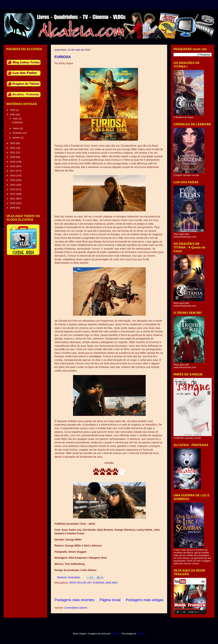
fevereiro (18, 133)
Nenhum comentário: (69, 577)
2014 (13, 185)
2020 (13, 157)
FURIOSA (63, 57)
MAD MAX (112, 583)
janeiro (17, 138)
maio (16, 119)
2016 (13, 176)
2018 (13, 166)
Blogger (141, 634)
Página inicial (110, 600)
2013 (13, 189)
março (17, 128)
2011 (13, 199)
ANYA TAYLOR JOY (80, 583)
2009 (13, 208)
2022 (13, 148)
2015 (13, 180)
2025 (13, 110)
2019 (13, 162)
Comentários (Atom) (76, 608)
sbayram (116, 634)
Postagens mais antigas (145, 600)
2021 (13, 152)
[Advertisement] (121, 591)
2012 (13, 194)
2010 (13, 203)
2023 (13, 143)
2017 (13, 171)
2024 (13, 115)
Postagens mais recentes (74, 600)
